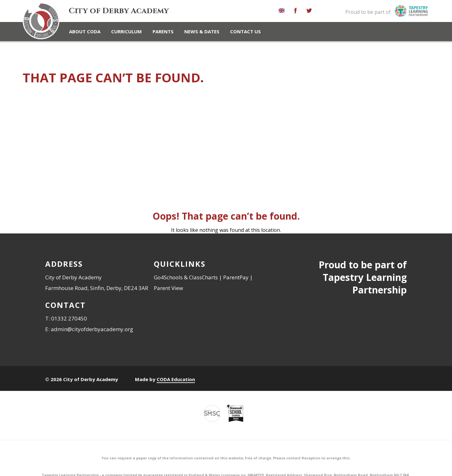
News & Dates (202, 31)
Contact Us (245, 31)
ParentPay (236, 276)
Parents (163, 31)
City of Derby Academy (119, 11)
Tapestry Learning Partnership (365, 282)
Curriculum (126, 31)
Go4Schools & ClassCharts (186, 276)
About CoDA (85, 31)
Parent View (168, 287)
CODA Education (176, 378)
